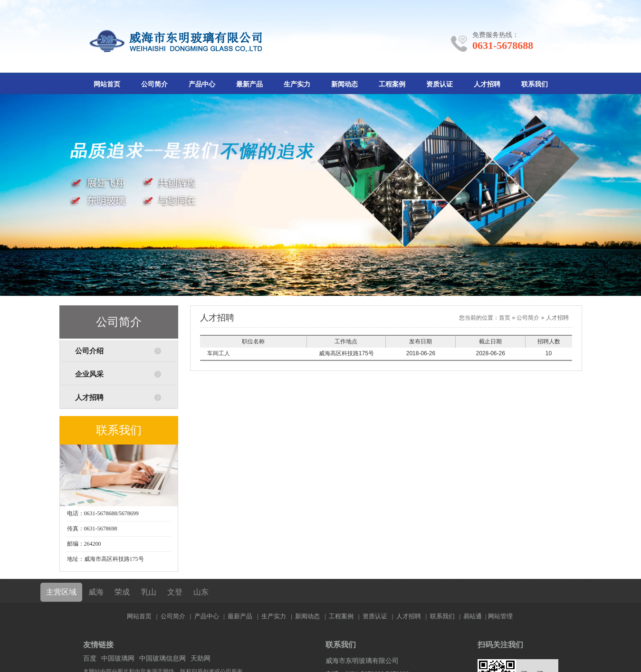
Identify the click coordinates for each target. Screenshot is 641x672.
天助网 (201, 658)
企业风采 (89, 374)
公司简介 (154, 84)
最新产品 (249, 84)
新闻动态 (344, 84)
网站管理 (500, 616)
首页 (505, 318)
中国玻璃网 (118, 658)
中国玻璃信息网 (163, 658)
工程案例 (392, 84)
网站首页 (107, 84)
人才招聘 (487, 84)
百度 (90, 658)
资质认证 (440, 84)
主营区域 (61, 592)
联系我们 (535, 84)
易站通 (475, 616)
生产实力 (297, 84)
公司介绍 (89, 351)
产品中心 (202, 84)
